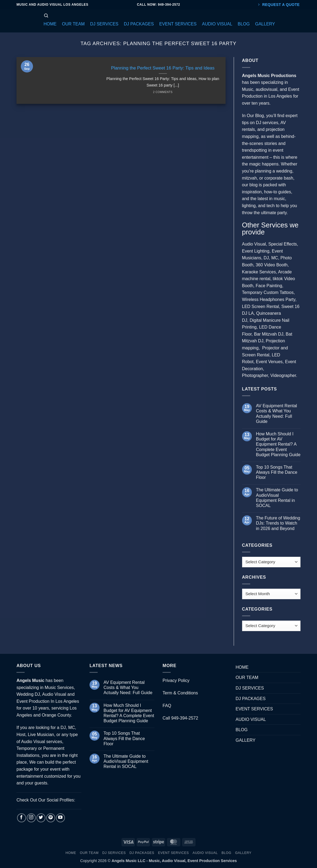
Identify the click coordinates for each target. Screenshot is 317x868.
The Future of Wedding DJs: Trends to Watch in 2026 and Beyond (278, 523)
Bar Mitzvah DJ (269, 334)
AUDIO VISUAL (251, 719)
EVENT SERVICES (254, 709)
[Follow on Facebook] (22, 818)
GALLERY (246, 740)
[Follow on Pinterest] (51, 818)
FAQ (167, 706)
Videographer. (284, 375)
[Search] (46, 16)
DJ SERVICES (250, 688)
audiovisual (266, 89)
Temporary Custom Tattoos (268, 292)
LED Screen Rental (261, 307)
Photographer (255, 375)
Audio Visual (254, 244)
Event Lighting (256, 251)
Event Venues (269, 362)
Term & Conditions (180, 693)
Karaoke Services (259, 272)
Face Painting (269, 286)
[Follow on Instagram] (31, 818)
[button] (50, 24)
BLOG (242, 730)
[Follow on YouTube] (60, 818)
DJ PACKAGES (251, 699)
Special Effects (283, 244)
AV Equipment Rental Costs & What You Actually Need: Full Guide (276, 414)
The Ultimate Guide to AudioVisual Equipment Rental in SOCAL (277, 498)
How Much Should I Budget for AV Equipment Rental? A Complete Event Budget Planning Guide (278, 444)
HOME (242, 667)
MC (275, 258)
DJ (266, 258)
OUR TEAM (247, 677)
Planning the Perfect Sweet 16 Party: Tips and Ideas (163, 68)
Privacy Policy (176, 680)
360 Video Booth (272, 265)
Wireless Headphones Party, (269, 299)
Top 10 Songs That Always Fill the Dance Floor (277, 472)
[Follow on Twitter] (41, 818)
